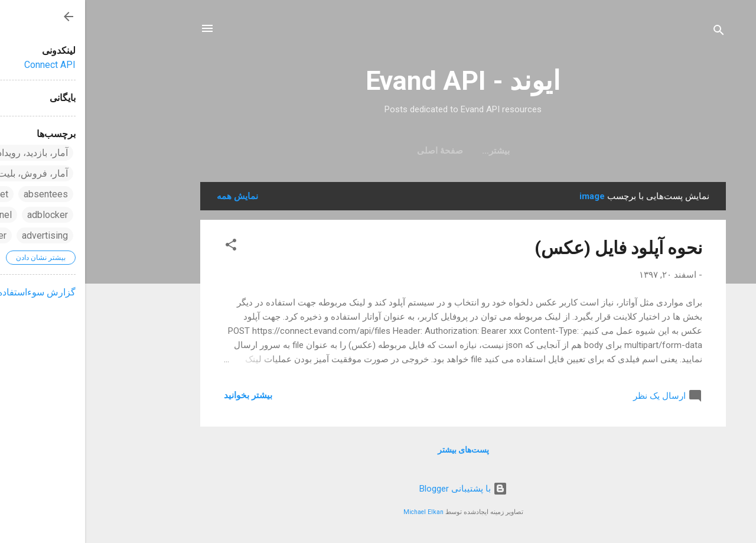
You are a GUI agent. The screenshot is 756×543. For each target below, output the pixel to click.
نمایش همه (152, 196)
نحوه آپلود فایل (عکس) (533, 248)
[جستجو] (634, 32)
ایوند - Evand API (378, 81)
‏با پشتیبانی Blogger (378, 489)
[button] (146, 247)
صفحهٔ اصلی (378, 151)
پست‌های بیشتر (378, 450)
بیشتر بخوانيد (163, 395)
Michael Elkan (338, 512)
